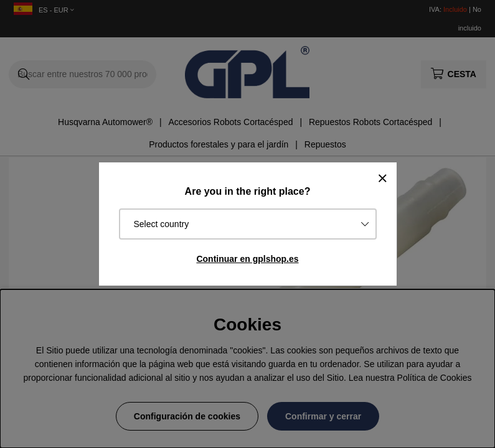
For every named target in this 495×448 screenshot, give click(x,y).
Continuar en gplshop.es (247, 259)
